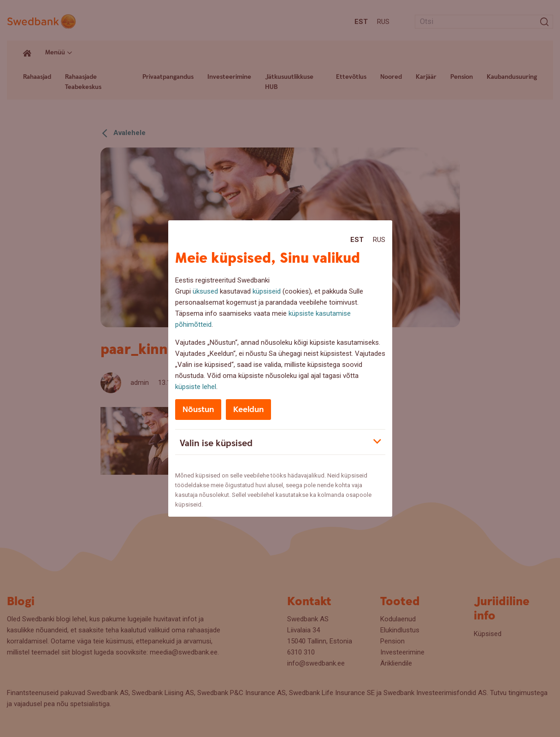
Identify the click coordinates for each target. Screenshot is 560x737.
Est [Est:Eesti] (357, 240)
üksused (205, 291)
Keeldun (248, 410)
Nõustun (198, 410)
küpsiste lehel (196, 387)
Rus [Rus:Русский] (379, 240)
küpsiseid (267, 291)
